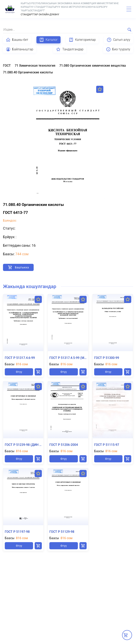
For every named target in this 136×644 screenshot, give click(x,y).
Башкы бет (17, 40)
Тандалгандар (70, 49)
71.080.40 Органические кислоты (28, 72)
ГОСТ (7, 66)
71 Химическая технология (35, 66)
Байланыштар (20, 49)
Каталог (48, 40)
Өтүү (19, 372)
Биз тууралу (118, 49)
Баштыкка (22, 267)
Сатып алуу (118, 40)
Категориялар (82, 40)
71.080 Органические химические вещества (93, 66)
